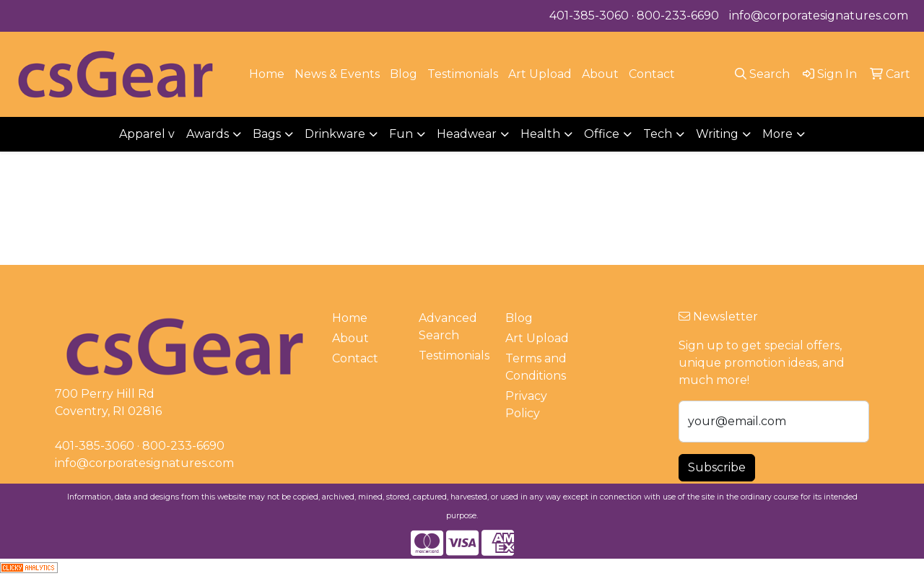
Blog (404, 74)
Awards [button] (208, 134)
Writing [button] (717, 134)
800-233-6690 (678, 16)
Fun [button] (401, 134)
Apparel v (147, 134)
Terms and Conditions (536, 367)
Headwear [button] (467, 134)
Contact (652, 74)
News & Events (337, 74)
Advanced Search (448, 327)
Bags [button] (267, 134)
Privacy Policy (526, 405)
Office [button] (602, 134)
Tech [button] (658, 134)
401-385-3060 (589, 16)
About (600, 74)
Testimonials (463, 74)
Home (267, 74)
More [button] (777, 134)
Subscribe (717, 467)
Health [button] (540, 134)
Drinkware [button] (335, 134)
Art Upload (540, 74)
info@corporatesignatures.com (819, 16)
